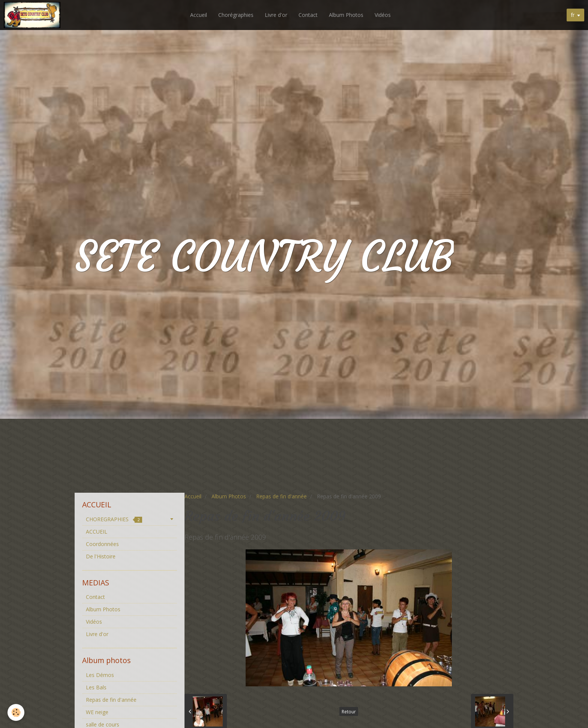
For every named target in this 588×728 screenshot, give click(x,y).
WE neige (97, 712)
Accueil (199, 15)
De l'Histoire (101, 556)
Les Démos (100, 675)
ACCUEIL (97, 532)
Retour (349, 711)
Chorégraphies (236, 15)
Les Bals (96, 687)
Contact (308, 15)
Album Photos (346, 15)
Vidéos (383, 15)
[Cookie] (16, 712)
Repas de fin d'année (281, 496)
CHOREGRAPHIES (114, 519)
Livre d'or (276, 15)
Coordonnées (102, 544)
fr (573, 15)
